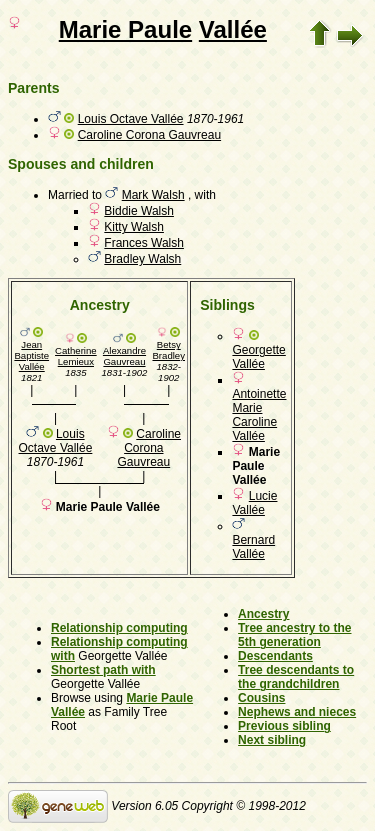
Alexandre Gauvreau (124, 356)
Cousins (261, 698)
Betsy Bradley (168, 350)
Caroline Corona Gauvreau (149, 135)
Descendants (275, 656)
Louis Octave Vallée (131, 119)
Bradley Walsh (142, 259)
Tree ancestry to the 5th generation (294, 635)
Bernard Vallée (253, 547)
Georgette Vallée (258, 357)
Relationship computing (119, 628)
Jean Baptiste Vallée (31, 355)
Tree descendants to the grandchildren (296, 677)
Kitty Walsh (134, 227)
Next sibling (272, 740)
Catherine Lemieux (76, 356)
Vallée (233, 29)
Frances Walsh (144, 243)
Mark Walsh (153, 195)
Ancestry (263, 614)
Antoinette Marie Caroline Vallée (259, 415)
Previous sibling (284, 726)
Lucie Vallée (254, 503)
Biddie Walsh (139, 211)
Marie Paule (125, 29)
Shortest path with (103, 670)
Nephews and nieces (297, 712)
